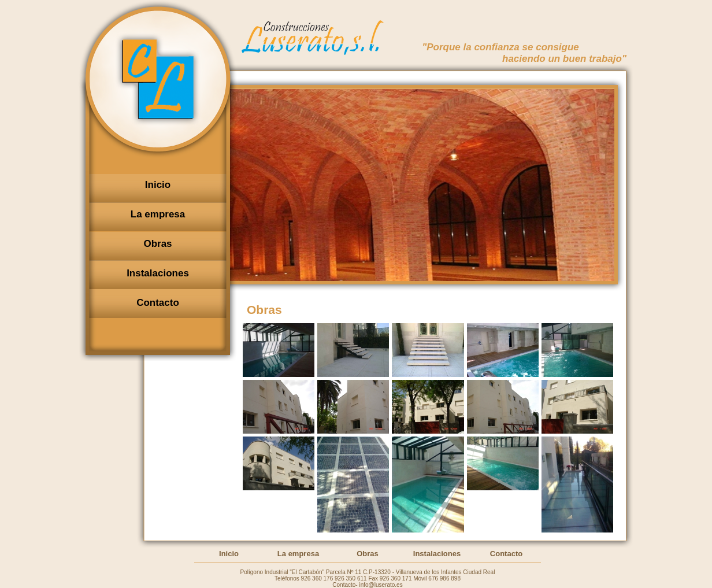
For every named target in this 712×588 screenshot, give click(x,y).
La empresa (298, 554)
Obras (368, 554)
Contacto (506, 554)
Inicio (229, 554)
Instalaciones (437, 554)
